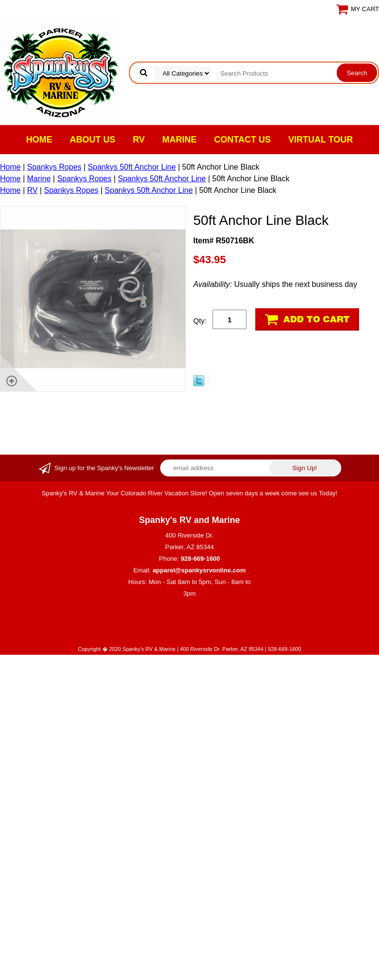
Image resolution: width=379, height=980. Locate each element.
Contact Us (242, 140)
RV (139, 140)
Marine (179, 140)
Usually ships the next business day (275, 284)
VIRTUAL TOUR (321, 140)
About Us (93, 140)
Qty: (200, 321)
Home (39, 140)
